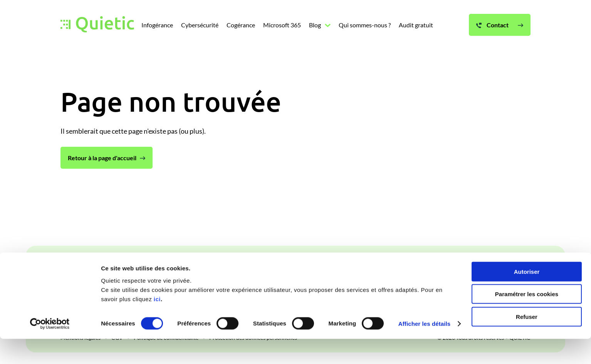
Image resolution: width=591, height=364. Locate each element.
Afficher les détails (424, 349)
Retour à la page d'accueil (102, 158)
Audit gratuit (417, 268)
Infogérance (161, 268)
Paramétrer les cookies (527, 319)
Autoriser (527, 296)
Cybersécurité (205, 268)
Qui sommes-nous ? (365, 268)
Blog (324, 268)
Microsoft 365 (290, 268)
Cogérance (247, 268)
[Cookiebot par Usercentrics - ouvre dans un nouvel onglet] (50, 349)
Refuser (527, 341)
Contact (492, 268)
